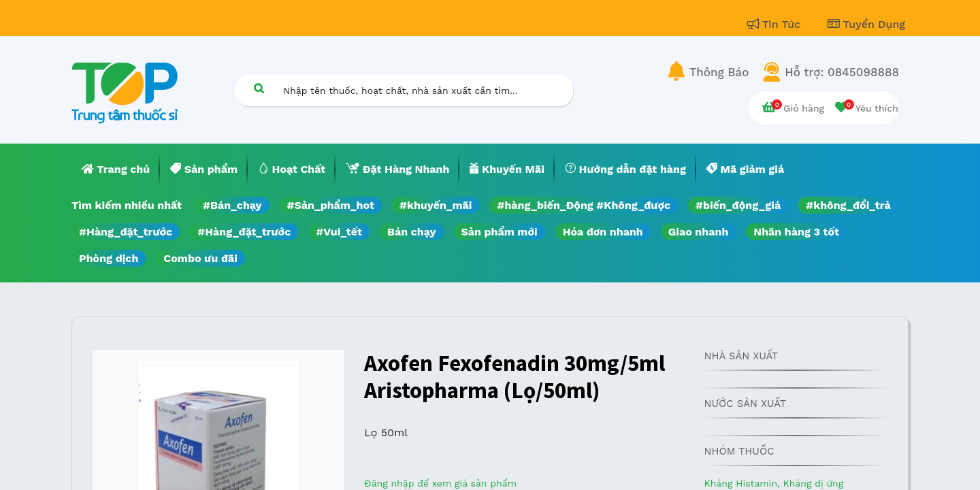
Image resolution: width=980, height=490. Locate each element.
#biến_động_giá (738, 205)
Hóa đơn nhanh (603, 232)
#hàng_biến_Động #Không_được (584, 205)
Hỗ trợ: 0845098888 (842, 72)
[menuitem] (116, 169)
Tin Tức (776, 24)
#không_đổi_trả (848, 205)
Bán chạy (411, 232)
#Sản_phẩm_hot (331, 205)
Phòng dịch (109, 258)
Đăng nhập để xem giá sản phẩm (440, 483)
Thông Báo (719, 72)
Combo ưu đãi (200, 258)
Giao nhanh (699, 232)
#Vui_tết (339, 232)
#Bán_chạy (232, 205)
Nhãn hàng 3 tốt (796, 232)
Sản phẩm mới (500, 232)
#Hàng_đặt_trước (126, 232)
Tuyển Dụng (866, 24)
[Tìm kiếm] (259, 88)
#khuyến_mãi (436, 205)
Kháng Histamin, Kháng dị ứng (773, 483)
